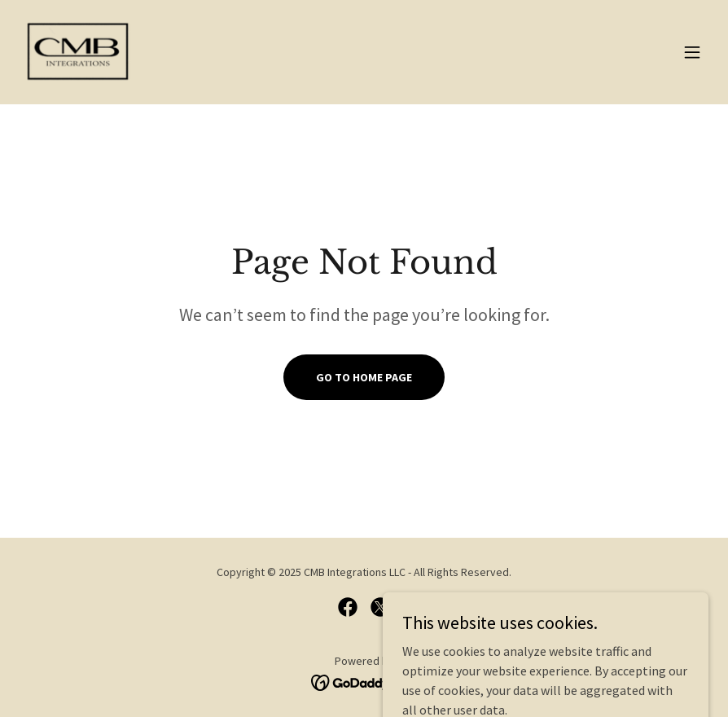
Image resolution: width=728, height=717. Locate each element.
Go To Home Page (364, 377)
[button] (692, 52)
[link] (80, 52)
